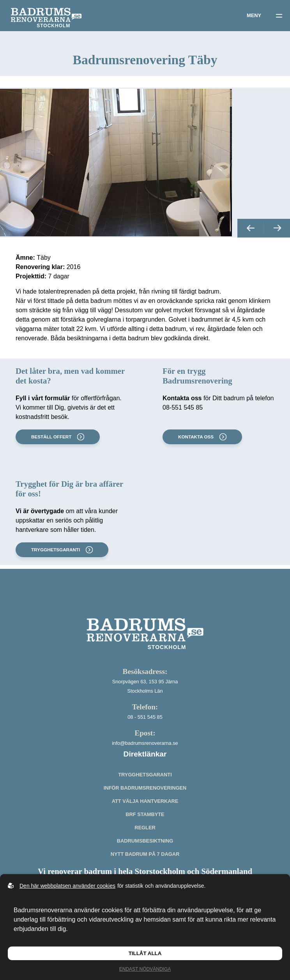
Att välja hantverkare (145, 818)
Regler (145, 844)
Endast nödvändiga (145, 969)
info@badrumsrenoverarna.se (145, 760)
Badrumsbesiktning (145, 858)
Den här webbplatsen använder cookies (67, 886)
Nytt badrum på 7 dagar (145, 871)
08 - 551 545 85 (145, 734)
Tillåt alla (145, 953)
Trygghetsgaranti (61, 567)
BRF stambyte (145, 831)
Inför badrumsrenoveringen (145, 805)
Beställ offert (57, 454)
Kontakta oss (202, 454)
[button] (251, 245)
